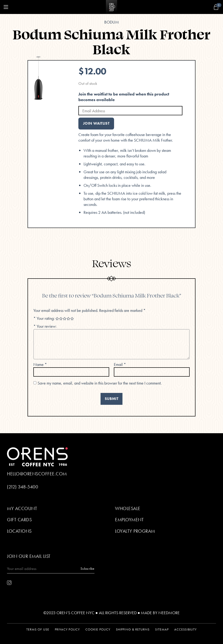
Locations (19, 531)
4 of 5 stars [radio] (69, 319)
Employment (129, 520)
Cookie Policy (98, 629)
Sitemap (162, 629)
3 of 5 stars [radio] (65, 319)
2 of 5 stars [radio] (61, 319)
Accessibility (185, 629)
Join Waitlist (96, 123)
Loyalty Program (135, 531)
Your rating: (44, 318)
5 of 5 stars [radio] (72, 319)
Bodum (112, 22)
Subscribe (87, 569)
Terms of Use (38, 629)
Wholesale (128, 508)
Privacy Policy (67, 629)
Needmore (169, 613)
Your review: (45, 326)
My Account (22, 508)
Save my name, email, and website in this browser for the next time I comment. (100, 383)
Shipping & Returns (133, 629)
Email (120, 364)
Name (40, 364)
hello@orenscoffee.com (37, 474)
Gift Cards (19, 520)
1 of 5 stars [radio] (57, 319)
